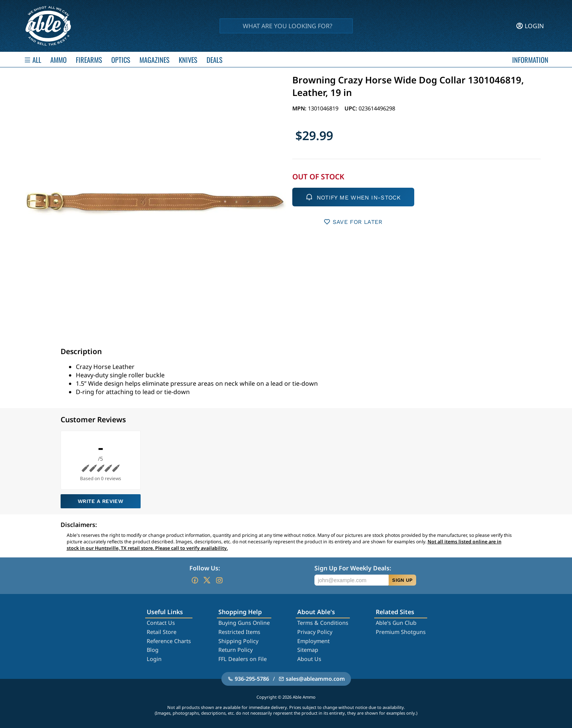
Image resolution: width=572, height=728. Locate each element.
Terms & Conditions (323, 623)
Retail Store (162, 632)
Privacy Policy (315, 632)
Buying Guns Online (244, 623)
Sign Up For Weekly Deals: (353, 568)
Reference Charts (169, 641)
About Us (309, 659)
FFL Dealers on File (243, 659)
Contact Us (161, 623)
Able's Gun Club (396, 623)
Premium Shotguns (401, 632)
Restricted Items (239, 632)
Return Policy (236, 650)
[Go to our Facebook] (195, 580)
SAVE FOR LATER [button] (353, 222)
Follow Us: (205, 568)
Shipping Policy (238, 641)
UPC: (352, 108)
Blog (153, 650)
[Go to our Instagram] (219, 580)
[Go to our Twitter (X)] (207, 580)
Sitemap (308, 650)
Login (154, 659)
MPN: (300, 108)
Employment (313, 641)
